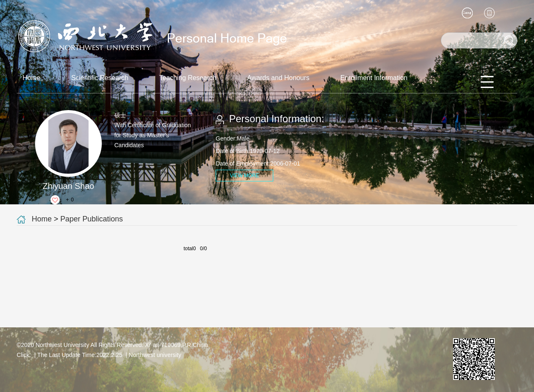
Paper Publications (92, 219)
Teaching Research (188, 78)
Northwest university (155, 355)
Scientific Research (100, 78)
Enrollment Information (374, 78)
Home (31, 78)
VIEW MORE (244, 176)
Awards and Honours (278, 78)
